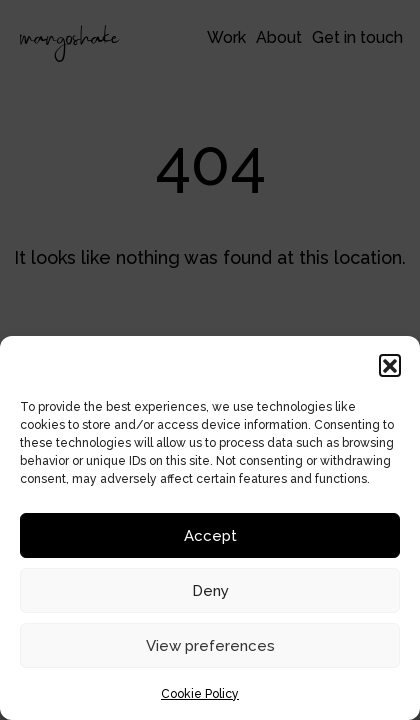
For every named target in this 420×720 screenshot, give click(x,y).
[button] (390, 365)
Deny (210, 591)
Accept (210, 536)
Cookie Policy (200, 694)
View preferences (210, 646)
